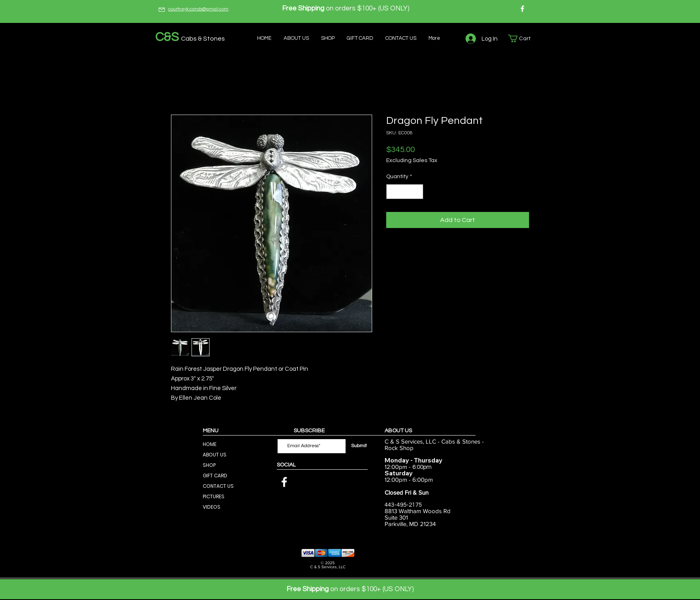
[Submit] (359, 446)
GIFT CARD (215, 476)
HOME (210, 444)
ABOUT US (215, 455)
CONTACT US (218, 486)
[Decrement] (392, 192)
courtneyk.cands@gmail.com (198, 9)
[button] (523, 38)
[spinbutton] (405, 192)
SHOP (209, 465)
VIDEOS (212, 507)
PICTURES (214, 496)
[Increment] (417, 192)
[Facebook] (522, 9)
